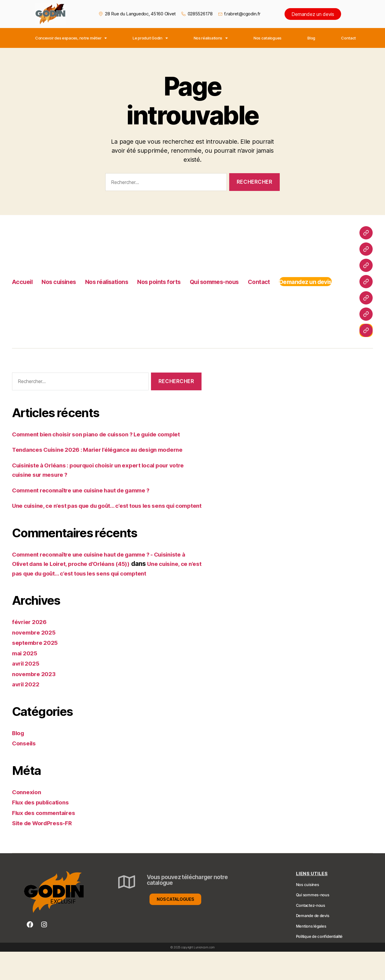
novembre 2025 (36, 661)
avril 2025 (27, 692)
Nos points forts (187, 275)
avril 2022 (27, 713)
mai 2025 (26, 681)
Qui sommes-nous (254, 275)
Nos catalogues (268, 38)
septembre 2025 (37, 671)
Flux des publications (44, 831)
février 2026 (31, 650)
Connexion (28, 820)
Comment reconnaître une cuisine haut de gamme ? (89, 499)
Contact (348, 38)
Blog (311, 38)
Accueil (24, 275)
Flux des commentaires (47, 841)
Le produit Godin (150, 38)
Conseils (25, 772)
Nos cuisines (66, 275)
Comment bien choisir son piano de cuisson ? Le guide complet (107, 434)
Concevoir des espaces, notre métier (71, 38)
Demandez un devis (313, 14)
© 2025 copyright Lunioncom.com (192, 975)
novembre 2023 (36, 702)
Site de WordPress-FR (45, 852)
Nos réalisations (211, 38)
